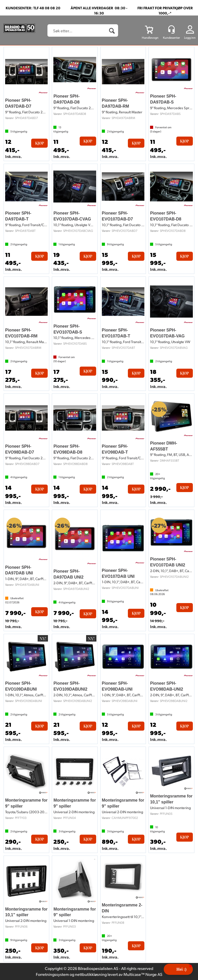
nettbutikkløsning (91, 974)
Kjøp (39, 143)
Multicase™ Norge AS (143, 974)
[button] (178, 969)
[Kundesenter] (171, 29)
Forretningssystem (52, 974)
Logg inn (190, 38)
